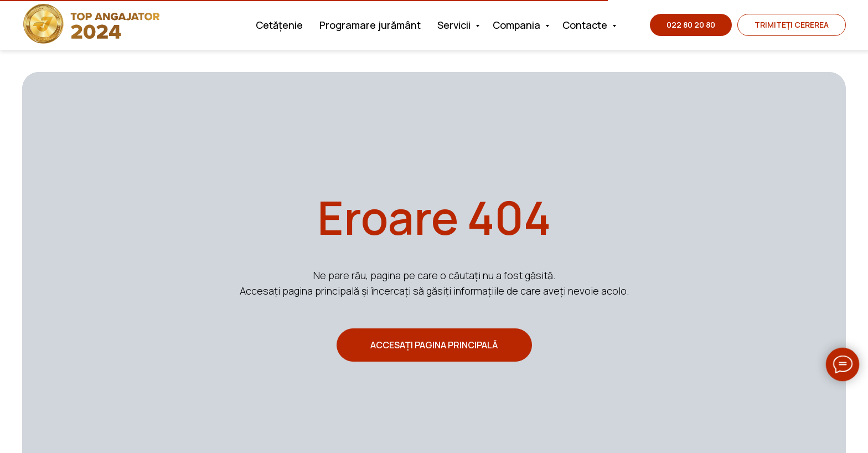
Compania (518, 25)
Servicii (455, 25)
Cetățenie (279, 25)
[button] (792, 25)
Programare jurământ (370, 25)
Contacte (586, 25)
